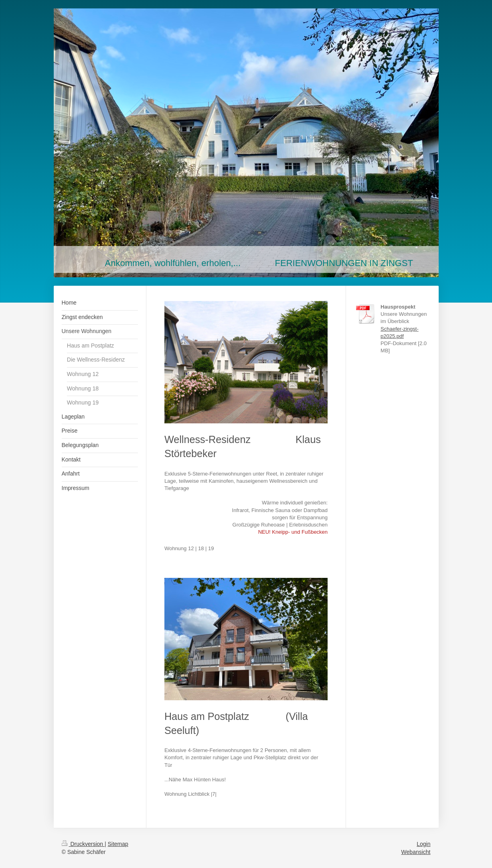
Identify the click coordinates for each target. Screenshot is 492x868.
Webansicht (416, 852)
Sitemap (118, 844)
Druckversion (83, 844)
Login (423, 844)
